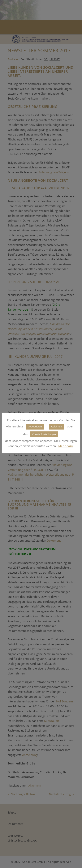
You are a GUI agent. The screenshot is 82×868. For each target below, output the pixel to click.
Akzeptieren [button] (35, 426)
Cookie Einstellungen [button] (44, 434)
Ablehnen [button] (56, 426)
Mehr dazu (66, 446)
